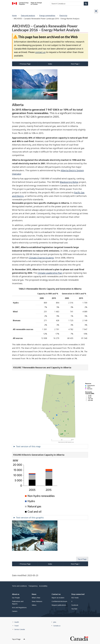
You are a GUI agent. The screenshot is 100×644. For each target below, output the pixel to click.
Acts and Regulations (19, 607)
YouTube (74, 609)
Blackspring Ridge (69, 182)
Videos (34, 605)
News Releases (37, 601)
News (34, 594)
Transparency (33, 586)
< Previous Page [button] (25, 64)
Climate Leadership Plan (50, 273)
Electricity (63, 16)
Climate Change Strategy (41, 258)
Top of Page (19, 639)
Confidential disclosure (59, 601)
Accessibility (43, 586)
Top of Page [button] (82, 559)
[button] (96, 11)
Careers (15, 611)
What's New (36, 598)
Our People (16, 598)
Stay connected (78, 594)
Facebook (75, 605)
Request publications (59, 605)
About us (16, 594)
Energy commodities (47, 16)
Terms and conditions (19, 586)
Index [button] (50, 64)
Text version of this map (28, 446)
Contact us (56, 594)
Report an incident (58, 598)
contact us (40, 52)
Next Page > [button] (75, 64)
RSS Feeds (75, 598)
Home (14, 16)
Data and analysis (28, 16)
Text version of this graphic (30, 518)
